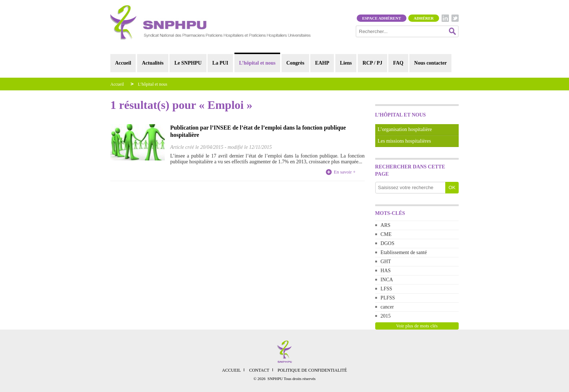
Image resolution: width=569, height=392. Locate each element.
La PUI (220, 63)
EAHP (322, 63)
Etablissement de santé (404, 252)
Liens (346, 63)
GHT (386, 262)
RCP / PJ (372, 63)
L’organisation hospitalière (405, 129)
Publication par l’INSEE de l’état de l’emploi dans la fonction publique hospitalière (258, 131)
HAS (386, 271)
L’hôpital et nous (257, 63)
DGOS (388, 243)
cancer (387, 307)
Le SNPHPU (188, 63)
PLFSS (388, 298)
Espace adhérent (382, 18)
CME (386, 234)
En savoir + (345, 172)
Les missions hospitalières (404, 141)
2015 (386, 316)
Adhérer (424, 18)
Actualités (153, 63)
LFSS (386, 289)
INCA (387, 280)
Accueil (123, 63)
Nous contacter (430, 63)
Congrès (295, 63)
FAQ (398, 63)
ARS (386, 225)
